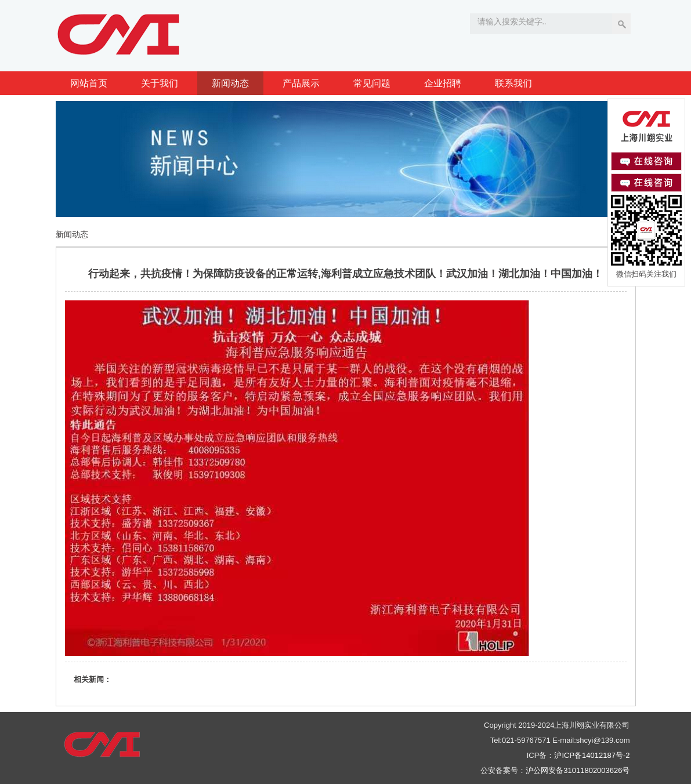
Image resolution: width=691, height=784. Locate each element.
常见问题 (372, 83)
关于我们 (160, 83)
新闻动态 (230, 83)
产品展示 (301, 83)
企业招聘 (443, 83)
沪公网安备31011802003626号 (578, 770)
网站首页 (89, 83)
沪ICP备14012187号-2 (592, 755)
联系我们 (513, 83)
